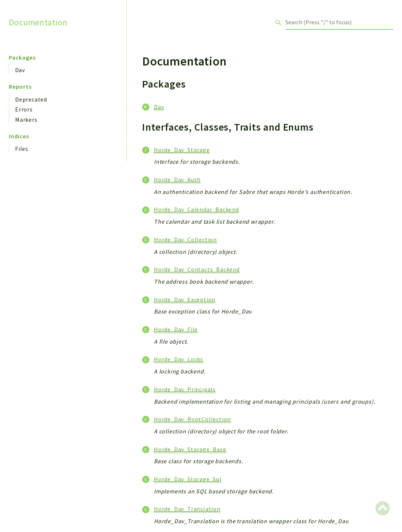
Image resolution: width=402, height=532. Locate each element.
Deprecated (31, 99)
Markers (26, 120)
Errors (24, 109)
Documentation (38, 22)
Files (22, 149)
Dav (20, 70)
